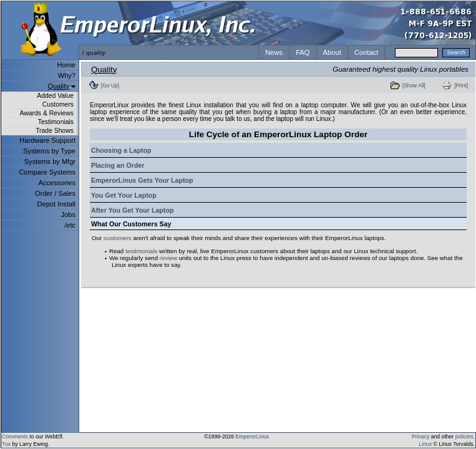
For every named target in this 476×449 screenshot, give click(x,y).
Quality (59, 86)
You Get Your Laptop (124, 195)
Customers (58, 104)
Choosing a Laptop (121, 150)
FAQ (303, 52)
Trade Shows (55, 131)
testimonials (141, 251)
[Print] (461, 85)
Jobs (68, 215)
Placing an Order (118, 165)
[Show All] (414, 85)
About (332, 52)
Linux (426, 444)
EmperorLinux (253, 437)
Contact (367, 52)
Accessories (57, 183)
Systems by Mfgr (50, 162)
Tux (6, 444)
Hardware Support (47, 140)
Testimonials (56, 122)
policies (464, 437)
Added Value (55, 96)
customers (118, 238)
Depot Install (56, 204)
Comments (15, 437)
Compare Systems (47, 172)
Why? (67, 75)
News (274, 52)
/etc (70, 225)
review (168, 258)
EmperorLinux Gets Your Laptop (142, 180)
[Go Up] (110, 85)
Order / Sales (55, 193)
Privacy (420, 437)
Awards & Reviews (47, 113)
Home (66, 65)
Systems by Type (49, 151)
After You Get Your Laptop (132, 210)
